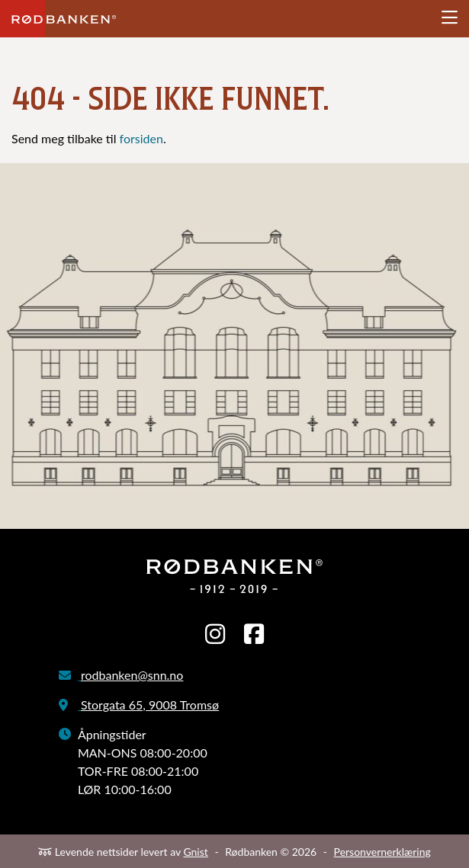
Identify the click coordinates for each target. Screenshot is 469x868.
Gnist (195, 852)
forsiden (141, 138)
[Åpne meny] (450, 18)
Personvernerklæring (382, 852)
